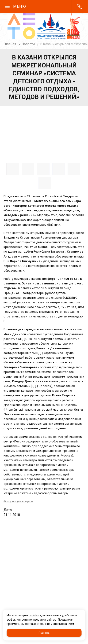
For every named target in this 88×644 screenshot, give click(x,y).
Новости (28, 44)
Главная (10, 44)
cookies (34, 615)
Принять (44, 633)
